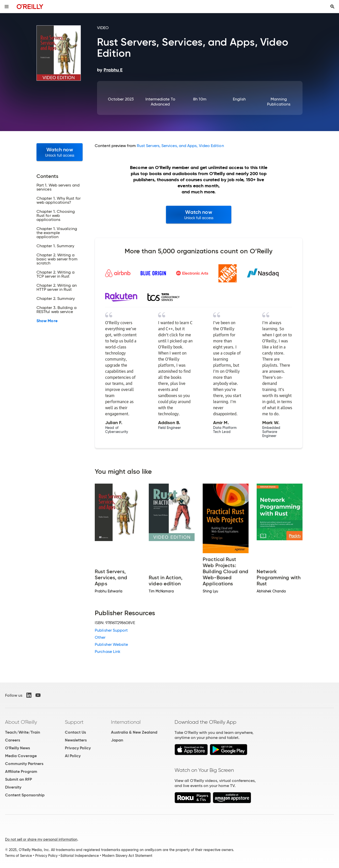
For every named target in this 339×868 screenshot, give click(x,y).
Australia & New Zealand (134, 732)
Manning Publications (279, 102)
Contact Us (75, 732)
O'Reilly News (17, 748)
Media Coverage (21, 756)
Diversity (13, 787)
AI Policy (73, 756)
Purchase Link (108, 652)
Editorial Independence (80, 856)
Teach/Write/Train (23, 732)
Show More (47, 321)
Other (100, 637)
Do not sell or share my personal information (41, 839)
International (126, 722)
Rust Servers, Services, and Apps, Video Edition (180, 146)
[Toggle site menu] (7, 7)
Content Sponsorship (25, 795)
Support (74, 722)
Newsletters (76, 740)
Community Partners (24, 764)
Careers (13, 740)
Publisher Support (111, 630)
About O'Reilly (21, 722)
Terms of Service (18, 856)
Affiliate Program (21, 771)
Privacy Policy (78, 748)
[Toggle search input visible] (332, 7)
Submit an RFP (18, 779)
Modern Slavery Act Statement (127, 856)
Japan (117, 740)
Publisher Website (111, 644)
